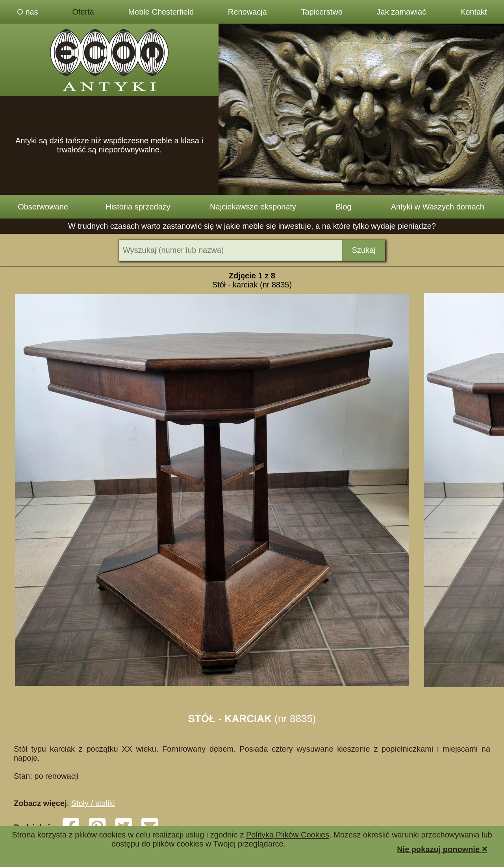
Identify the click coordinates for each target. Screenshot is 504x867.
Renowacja (247, 12)
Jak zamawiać (402, 12)
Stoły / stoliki (93, 803)
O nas (27, 12)
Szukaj (364, 250)
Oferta (83, 12)
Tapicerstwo (322, 12)
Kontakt (474, 12)
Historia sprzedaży (138, 207)
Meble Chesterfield (161, 12)
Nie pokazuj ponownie (442, 849)
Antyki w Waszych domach (438, 207)
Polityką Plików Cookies (288, 835)
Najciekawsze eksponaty (253, 207)
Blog (343, 207)
